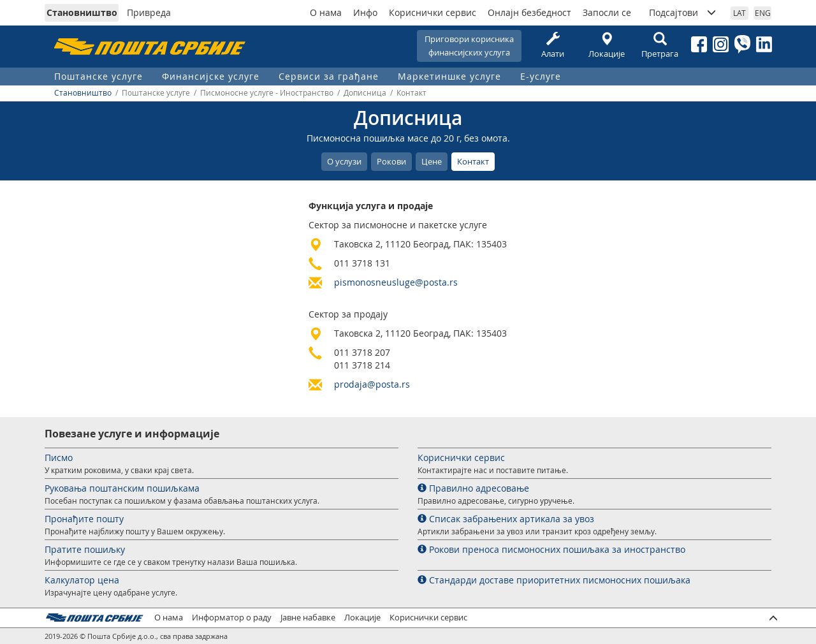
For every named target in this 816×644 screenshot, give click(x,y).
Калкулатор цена (82, 580)
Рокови (391, 161)
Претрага (660, 46)
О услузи (344, 161)
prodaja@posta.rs (372, 384)
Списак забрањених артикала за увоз (506, 519)
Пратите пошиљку (85, 549)
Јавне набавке (308, 618)
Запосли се (607, 12)
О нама (326, 12)
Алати (553, 46)
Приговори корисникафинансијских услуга (469, 46)
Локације (606, 46)
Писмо (59, 457)
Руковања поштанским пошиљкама (122, 488)
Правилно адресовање (473, 488)
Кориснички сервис (433, 12)
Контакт (473, 161)
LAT (739, 13)
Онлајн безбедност (529, 12)
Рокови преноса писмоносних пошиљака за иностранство (551, 549)
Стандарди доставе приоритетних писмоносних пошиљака (554, 580)
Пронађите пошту (84, 519)
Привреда (149, 12)
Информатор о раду (232, 618)
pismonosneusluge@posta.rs (396, 282)
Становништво (82, 12)
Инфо (365, 12)
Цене (432, 161)
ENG (763, 13)
